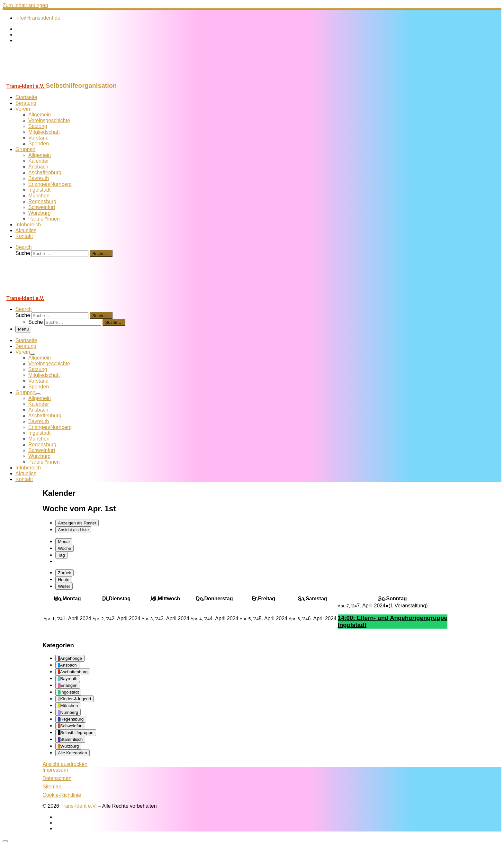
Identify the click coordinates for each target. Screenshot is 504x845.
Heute (64, 580)
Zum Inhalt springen (25, 5)
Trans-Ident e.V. (79, 806)
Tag (61, 555)
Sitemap (52, 787)
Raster (77, 523)
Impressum (55, 770)
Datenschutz (57, 778)
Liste (73, 530)
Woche (64, 548)
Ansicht (65, 764)
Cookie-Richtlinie (62, 795)
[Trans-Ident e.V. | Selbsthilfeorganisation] (43, 79)
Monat (64, 542)
